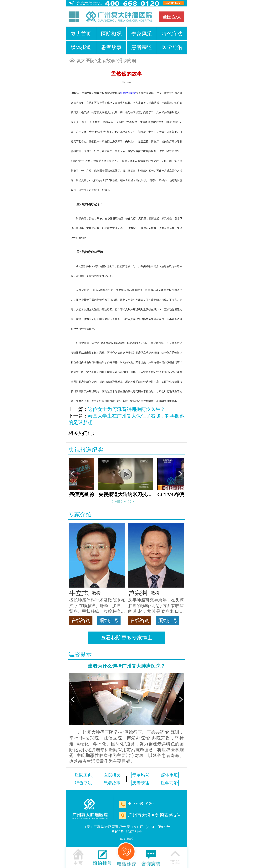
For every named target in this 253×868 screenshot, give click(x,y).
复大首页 (81, 34)
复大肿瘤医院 (126, 839)
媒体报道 (81, 47)
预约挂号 (109, 620)
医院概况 (111, 34)
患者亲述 (142, 47)
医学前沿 (172, 47)
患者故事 (111, 47)
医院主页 (83, 775)
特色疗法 (172, 34)
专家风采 (142, 34)
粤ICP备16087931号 (126, 832)
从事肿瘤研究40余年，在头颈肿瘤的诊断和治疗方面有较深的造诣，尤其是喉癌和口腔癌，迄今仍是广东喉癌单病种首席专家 (156, 606)
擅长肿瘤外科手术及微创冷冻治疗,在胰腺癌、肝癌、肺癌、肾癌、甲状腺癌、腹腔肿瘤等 (97, 606)
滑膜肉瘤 (127, 61)
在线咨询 (81, 620)
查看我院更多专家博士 (126, 638)
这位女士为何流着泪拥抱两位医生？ (126, 409)
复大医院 (86, 61)
